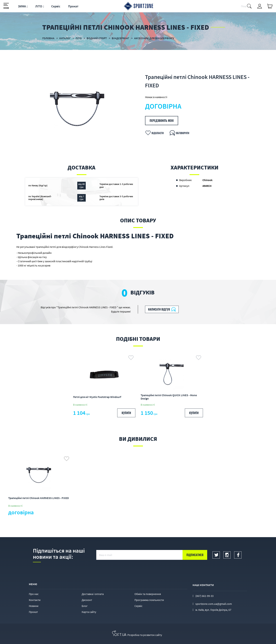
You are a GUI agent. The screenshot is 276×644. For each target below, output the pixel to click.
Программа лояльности (149, 600)
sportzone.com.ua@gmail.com (214, 604)
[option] (77, 109)
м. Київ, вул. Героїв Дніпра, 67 (213, 610)
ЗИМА (22, 6)
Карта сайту (89, 612)
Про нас (34, 594)
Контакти (35, 600)
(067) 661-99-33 (204, 596)
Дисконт (87, 600)
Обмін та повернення (148, 594)
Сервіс (56, 6)
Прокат (73, 6)
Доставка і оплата (93, 594)
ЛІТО (39, 6)
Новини (34, 606)
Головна (48, 38)
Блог (85, 606)
